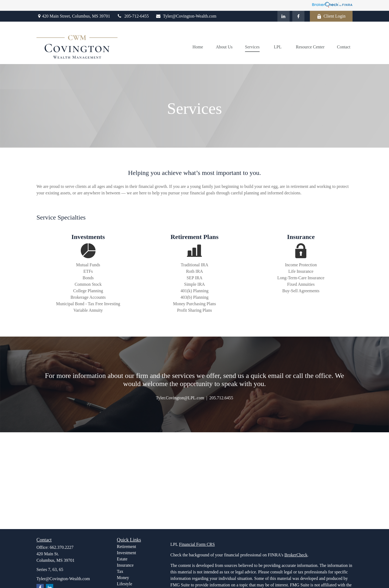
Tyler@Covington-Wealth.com (186, 16)
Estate (122, 559)
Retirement (127, 547)
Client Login (331, 16)
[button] (198, 47)
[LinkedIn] (284, 16)
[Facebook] (298, 16)
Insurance (125, 565)
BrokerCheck (296, 555)
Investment (127, 553)
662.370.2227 (62, 547)
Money (123, 578)
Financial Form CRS (197, 544)
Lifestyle (125, 584)
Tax (120, 571)
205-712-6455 (133, 16)
